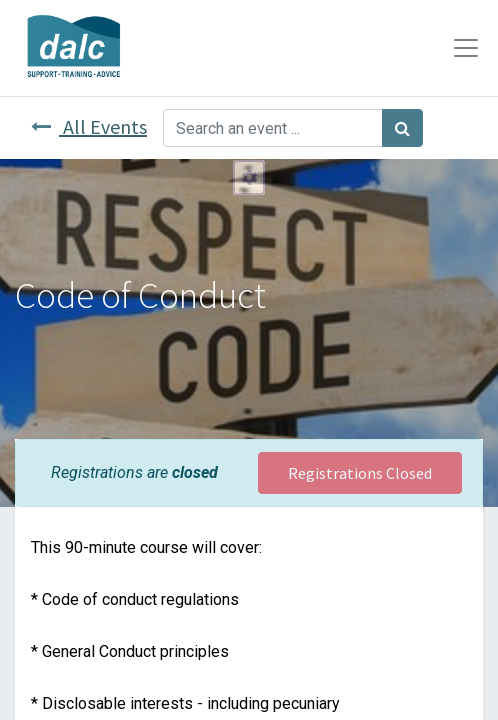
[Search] (402, 128)
